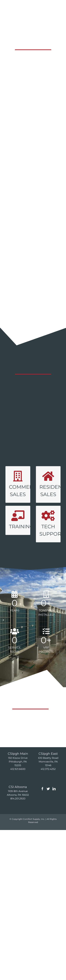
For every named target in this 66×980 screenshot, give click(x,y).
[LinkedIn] (54, 793)
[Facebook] (42, 793)
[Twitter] (48, 793)
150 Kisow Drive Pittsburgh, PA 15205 (18, 765)
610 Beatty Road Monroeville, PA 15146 (48, 765)
